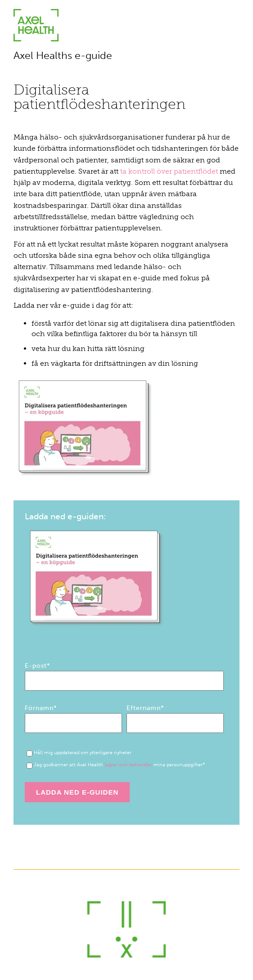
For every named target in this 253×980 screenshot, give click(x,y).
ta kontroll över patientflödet (169, 171)
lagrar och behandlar (128, 765)
